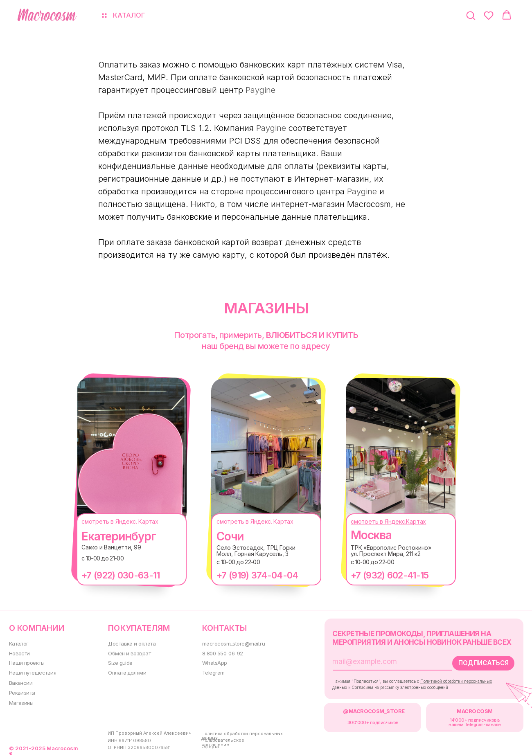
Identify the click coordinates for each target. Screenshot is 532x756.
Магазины (20, 701)
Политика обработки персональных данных (239, 734)
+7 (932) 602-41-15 (385, 575)
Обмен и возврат (127, 652)
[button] (471, 15)
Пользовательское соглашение (220, 740)
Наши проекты (26, 662)
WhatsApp (212, 662)
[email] (380, 660)
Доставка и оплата (130, 643)
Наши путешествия (32, 672)
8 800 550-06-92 (220, 652)
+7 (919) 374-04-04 (253, 575)
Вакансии (20, 682)
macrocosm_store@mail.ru (231, 643)
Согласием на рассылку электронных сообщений (396, 686)
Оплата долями (125, 672)
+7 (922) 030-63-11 (116, 575)
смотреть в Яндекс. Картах (116, 521)
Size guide (118, 662)
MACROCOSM (468, 710)
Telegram (211, 672)
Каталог (18, 643)
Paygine (260, 90)
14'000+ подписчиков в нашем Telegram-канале (468, 721)
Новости (19, 652)
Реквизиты (21, 691)
